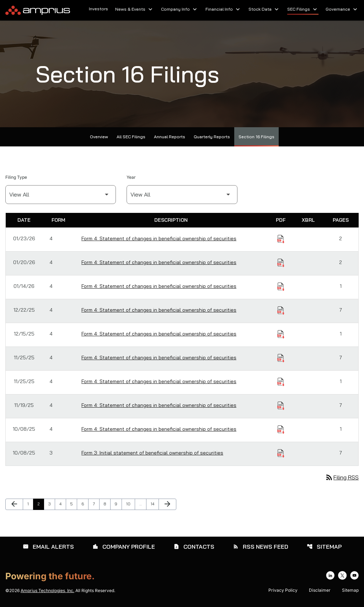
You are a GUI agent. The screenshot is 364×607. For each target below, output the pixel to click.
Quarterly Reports (212, 137)
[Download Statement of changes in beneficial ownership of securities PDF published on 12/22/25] (281, 311)
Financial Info (223, 9)
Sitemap (324, 547)
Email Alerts (48, 547)
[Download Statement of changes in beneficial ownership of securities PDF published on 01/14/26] (281, 287)
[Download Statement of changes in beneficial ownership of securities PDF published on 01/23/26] (281, 239)
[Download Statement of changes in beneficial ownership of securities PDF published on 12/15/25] (281, 334)
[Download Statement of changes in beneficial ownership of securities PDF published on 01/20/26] (281, 263)
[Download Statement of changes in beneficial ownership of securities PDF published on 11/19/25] (281, 406)
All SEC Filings (131, 137)
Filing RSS (342, 477)
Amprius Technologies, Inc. (47, 590)
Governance (342, 9)
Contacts (194, 547)
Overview (99, 137)
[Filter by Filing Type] (61, 195)
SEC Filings (303, 9)
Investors (98, 9)
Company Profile (124, 547)
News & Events (135, 9)
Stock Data (264, 9)
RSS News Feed (261, 547)
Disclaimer (320, 590)
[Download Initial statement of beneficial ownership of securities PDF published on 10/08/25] (281, 453)
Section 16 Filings (256, 137)
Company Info (180, 9)
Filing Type (16, 177)
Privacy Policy (283, 590)
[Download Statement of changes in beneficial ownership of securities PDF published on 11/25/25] (281, 358)
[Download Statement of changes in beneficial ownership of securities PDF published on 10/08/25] (281, 430)
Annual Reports (170, 137)
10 (130, 504)
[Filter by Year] (182, 195)
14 (155, 504)
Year (131, 177)
